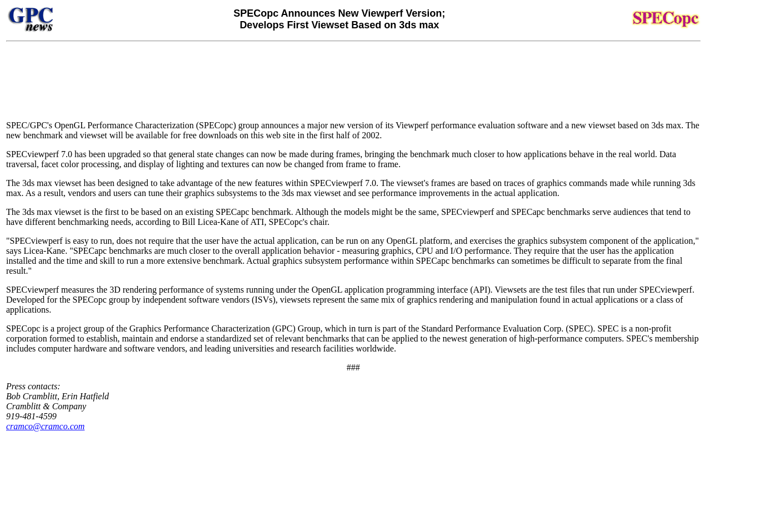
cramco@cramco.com (45, 426)
